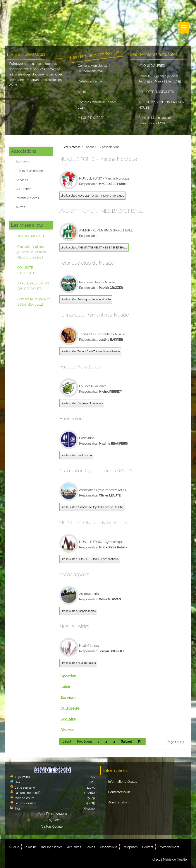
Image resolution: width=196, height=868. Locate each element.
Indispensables (52, 847)
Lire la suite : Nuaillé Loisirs (78, 663)
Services (22, 180)
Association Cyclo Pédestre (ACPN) (97, 471)
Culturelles (23, 189)
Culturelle (70, 708)
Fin (140, 741)
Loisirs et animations (30, 171)
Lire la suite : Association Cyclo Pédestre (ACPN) (92, 507)
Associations (108, 847)
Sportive (68, 676)
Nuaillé (14, 847)
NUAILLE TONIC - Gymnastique (94, 522)
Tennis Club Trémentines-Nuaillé (94, 315)
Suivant (126, 741)
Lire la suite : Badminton (76, 455)
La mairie (30, 847)
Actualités (74, 847)
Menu (184, 27)
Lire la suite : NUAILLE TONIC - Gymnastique (90, 559)
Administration (118, 802)
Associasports (74, 574)
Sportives (22, 162)
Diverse (68, 730)
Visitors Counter (52, 827)
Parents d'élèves (27, 198)
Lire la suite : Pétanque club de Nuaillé (86, 299)
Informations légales (123, 782)
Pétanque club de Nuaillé (87, 263)
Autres (20, 207)
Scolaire (68, 719)
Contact (148, 847)
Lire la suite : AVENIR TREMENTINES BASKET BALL (94, 247)
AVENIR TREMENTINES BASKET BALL (101, 211)
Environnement (168, 847)
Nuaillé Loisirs (74, 626)
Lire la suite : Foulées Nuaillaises (82, 403)
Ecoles (90, 847)
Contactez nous (119, 792)
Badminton (71, 419)
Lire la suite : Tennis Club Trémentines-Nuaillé (90, 351)
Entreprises (130, 847)
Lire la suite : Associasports (78, 611)
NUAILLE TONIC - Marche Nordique (98, 159)
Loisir (66, 687)
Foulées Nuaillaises (80, 367)
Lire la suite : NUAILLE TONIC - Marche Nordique (92, 196)
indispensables (21, 69)
